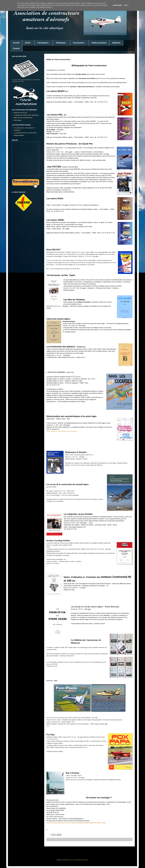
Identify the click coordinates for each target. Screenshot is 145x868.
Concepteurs (44, 43)
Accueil (16, 43)
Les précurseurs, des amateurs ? (24, 128)
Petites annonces (99, 43)
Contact (16, 48)
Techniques (62, 43)
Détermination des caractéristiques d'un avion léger (62, 431)
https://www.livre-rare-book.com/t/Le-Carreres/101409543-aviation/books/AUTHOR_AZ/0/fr (76, 823)
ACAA (28, 43)
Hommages (17, 120)
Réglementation (19, 135)
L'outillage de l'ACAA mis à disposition (26, 115)
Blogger (86, 860)
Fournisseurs (80, 43)
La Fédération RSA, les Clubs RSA (25, 133)
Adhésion (116, 43)
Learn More (117, 5)
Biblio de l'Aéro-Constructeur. (23, 118)
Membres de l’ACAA (20, 113)
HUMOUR (17, 130)
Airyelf (73, 860)
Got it (126, 5)
